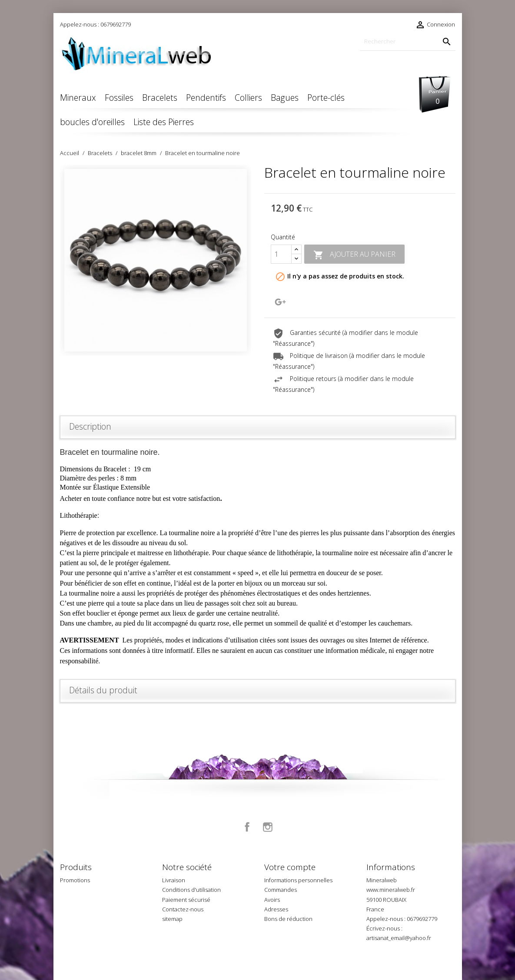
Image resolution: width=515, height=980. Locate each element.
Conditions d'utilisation (191, 890)
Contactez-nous (183, 909)
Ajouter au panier (354, 255)
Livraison (174, 880)
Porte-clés (326, 98)
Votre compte (290, 867)
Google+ (280, 302)
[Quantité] (281, 254)
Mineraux (78, 98)
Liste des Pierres (164, 122)
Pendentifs (206, 98)
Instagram (268, 827)
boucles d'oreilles (92, 122)
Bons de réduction (288, 919)
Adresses (276, 909)
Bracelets (160, 98)
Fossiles (119, 98)
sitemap (172, 919)
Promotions (75, 880)
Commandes (281, 890)
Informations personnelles (298, 880)
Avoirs (272, 900)
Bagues (285, 98)
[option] (156, 260)
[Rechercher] (408, 41)
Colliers (248, 98)
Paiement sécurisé (186, 900)
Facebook (247, 827)
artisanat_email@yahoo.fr (399, 938)
